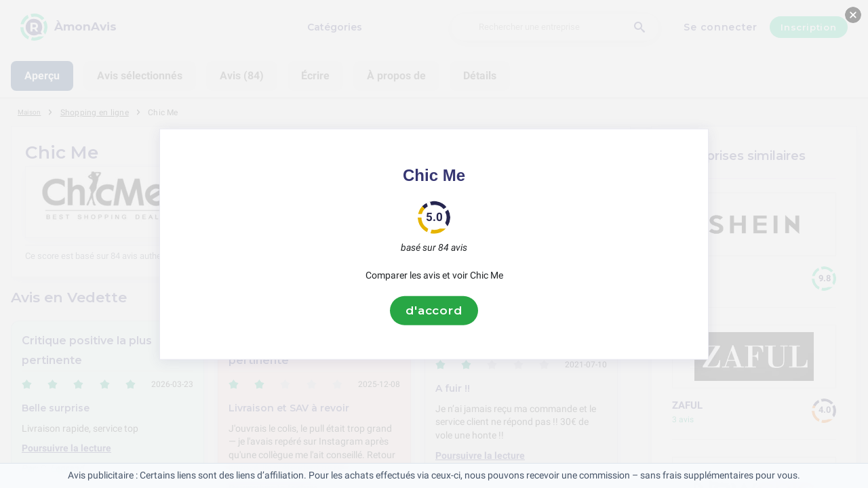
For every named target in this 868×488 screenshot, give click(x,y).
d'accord (434, 310)
